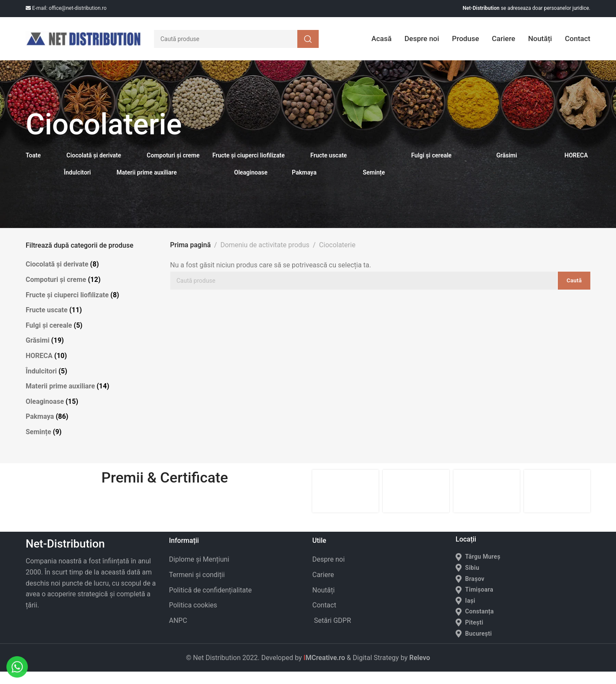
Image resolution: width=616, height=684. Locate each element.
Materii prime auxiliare (60, 398)
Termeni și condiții (197, 587)
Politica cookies (193, 617)
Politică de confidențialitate (210, 602)
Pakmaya (40, 429)
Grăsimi (38, 353)
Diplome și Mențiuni (199, 572)
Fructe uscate (47, 322)
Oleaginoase (45, 413)
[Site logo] (83, 45)
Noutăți (323, 602)
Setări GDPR (332, 632)
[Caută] (236, 45)
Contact (324, 617)
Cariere (323, 587)
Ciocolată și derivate (57, 277)
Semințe (38, 444)
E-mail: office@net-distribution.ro (66, 8)
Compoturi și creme (56, 292)
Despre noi (329, 572)
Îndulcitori (41, 383)
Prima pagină (191, 257)
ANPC (178, 632)
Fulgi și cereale (49, 337)
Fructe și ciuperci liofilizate (67, 307)
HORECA (39, 368)
